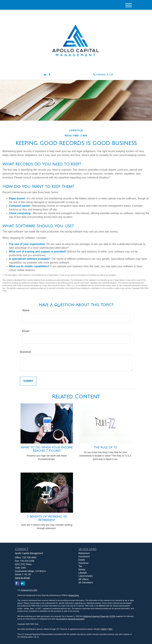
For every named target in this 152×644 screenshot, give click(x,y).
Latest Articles (86, 576)
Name (26, 310)
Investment (84, 556)
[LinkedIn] (45, 75)
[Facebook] (49, 75)
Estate (82, 560)
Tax (80, 566)
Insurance (83, 563)
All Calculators (86, 582)
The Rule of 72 (105, 447)
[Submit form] (28, 381)
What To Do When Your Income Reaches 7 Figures (47, 449)
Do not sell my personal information (70, 619)
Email (26, 331)
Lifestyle (83, 573)
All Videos (84, 579)
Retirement (84, 553)
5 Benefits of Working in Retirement (47, 518)
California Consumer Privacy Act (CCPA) (99, 616)
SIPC (110, 629)
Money (82, 569)
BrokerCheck (74, 595)
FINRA (103, 629)
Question (25, 352)
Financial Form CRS (29, 590)
